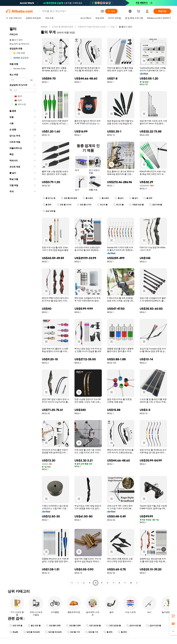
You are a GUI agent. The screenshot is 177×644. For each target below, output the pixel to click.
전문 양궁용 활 (94, 626)
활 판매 (148, 198)
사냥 (112, 27)
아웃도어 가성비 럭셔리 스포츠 (92, 27)
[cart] (139, 12)
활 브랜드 (88, 198)
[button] (102, 11)
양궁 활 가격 (73, 632)
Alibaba (44, 27)
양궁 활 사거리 (64, 205)
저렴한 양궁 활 (136, 205)
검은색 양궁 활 (134, 626)
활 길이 (119, 198)
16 (131, 583)
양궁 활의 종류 (53, 626)
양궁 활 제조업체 (69, 198)
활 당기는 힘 (49, 198)
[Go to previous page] (72, 583)
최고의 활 (102, 205)
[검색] (111, 11)
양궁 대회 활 (156, 205)
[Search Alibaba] (70, 11)
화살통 (14, 632)
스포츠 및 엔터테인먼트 (63, 27)
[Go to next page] (137, 583)
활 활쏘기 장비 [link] (126, 27)
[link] (173, 616)
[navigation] (22, 305)
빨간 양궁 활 (34, 626)
